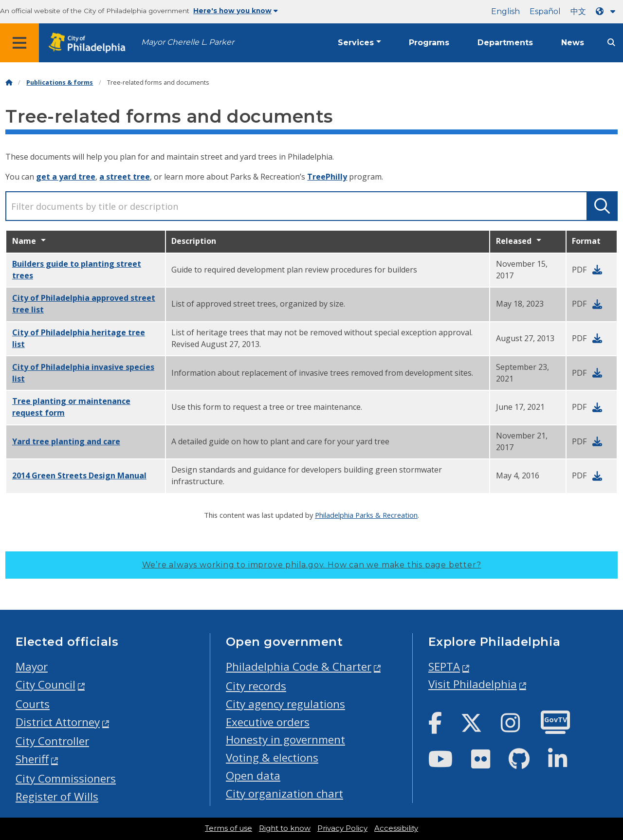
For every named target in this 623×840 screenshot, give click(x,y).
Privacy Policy (342, 828)
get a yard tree (66, 177)
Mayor (32, 667)
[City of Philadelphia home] (90, 43)
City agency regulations (285, 704)
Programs (429, 43)
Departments (505, 43)
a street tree (125, 177)
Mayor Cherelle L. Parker (188, 42)
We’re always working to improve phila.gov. (312, 565)
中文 (578, 11)
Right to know (285, 828)
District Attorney (58, 722)
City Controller (52, 741)
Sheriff (32, 759)
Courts (33, 704)
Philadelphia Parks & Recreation (366, 515)
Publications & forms (60, 82)
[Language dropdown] (607, 11)
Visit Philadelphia (473, 684)
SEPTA (444, 667)
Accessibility (396, 828)
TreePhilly (327, 177)
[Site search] (611, 43)
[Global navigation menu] (19, 43)
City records (256, 686)
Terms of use (229, 828)
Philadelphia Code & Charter (299, 667)
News (573, 43)
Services (356, 43)
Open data (253, 776)
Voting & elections (272, 758)
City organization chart (284, 794)
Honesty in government (285, 740)
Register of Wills (57, 796)
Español (545, 11)
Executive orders (268, 722)
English (505, 11)
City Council (46, 685)
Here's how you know (236, 11)
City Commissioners (66, 778)
